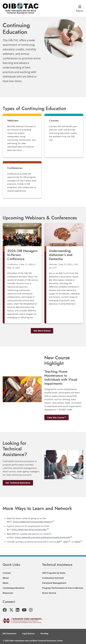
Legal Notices (28, 634)
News (5, 583)
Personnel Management (54, 583)
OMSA (78, 542)
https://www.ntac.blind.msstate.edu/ (30, 529)
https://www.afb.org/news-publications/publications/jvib (43, 537)
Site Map (44, 634)
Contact (7, 573)
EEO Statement (10, 634)
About (6, 578)
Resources (8, 593)
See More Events (42, 331)
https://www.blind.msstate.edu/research (33, 522)
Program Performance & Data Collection (63, 588)
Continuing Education (14, 588)
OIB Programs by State (54, 573)
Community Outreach (53, 578)
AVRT (67, 542)
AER (59, 542)
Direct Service (49, 593)
